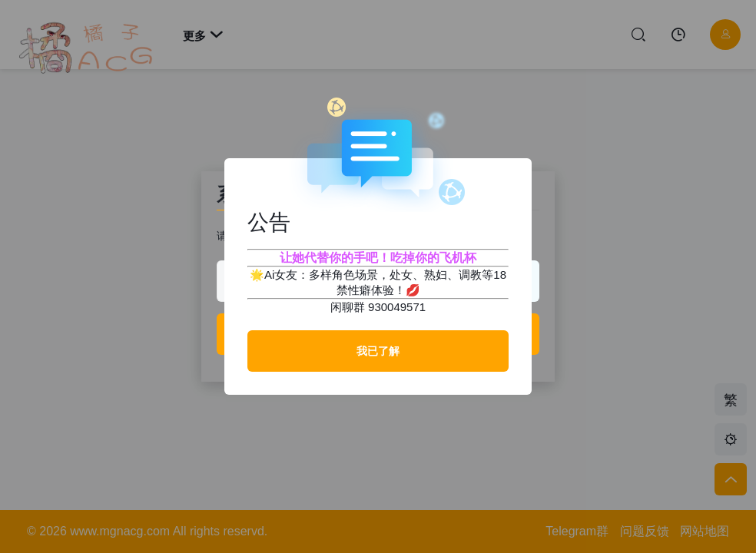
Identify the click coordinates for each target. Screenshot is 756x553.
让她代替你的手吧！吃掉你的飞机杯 (378, 258)
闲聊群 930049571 (378, 307)
